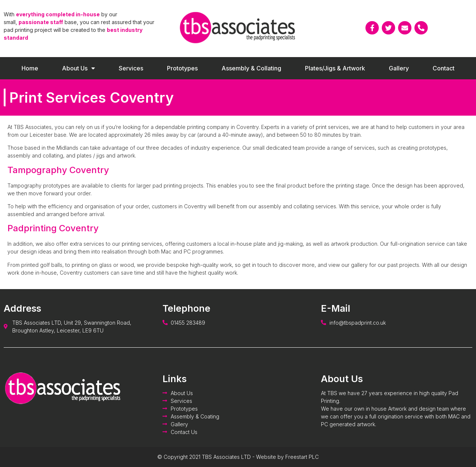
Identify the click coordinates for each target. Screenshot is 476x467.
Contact (444, 68)
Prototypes (182, 68)
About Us (78, 68)
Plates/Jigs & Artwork (335, 68)
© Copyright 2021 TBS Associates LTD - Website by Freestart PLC (238, 457)
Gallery (399, 68)
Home (30, 68)
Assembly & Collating (251, 68)
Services (131, 68)
